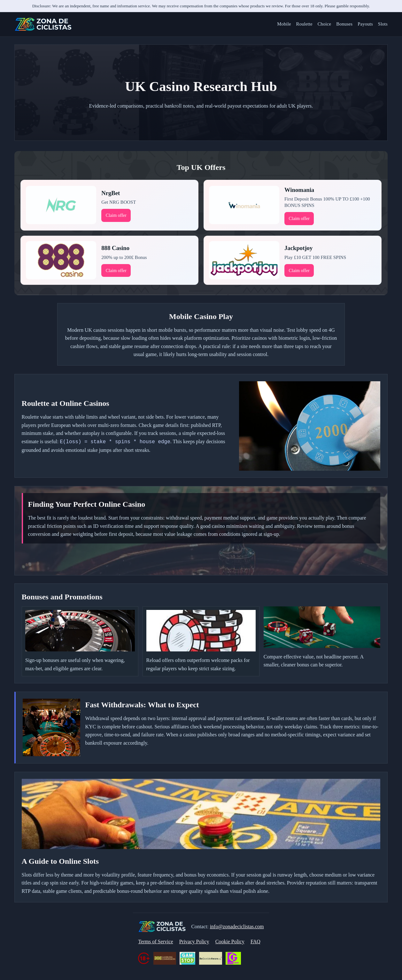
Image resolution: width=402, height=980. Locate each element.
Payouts (365, 24)
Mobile (284, 24)
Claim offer (116, 215)
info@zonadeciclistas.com (237, 927)
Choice (325, 24)
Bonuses (344, 24)
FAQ (255, 942)
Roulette (304, 24)
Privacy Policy (194, 942)
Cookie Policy (230, 942)
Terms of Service (155, 942)
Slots (383, 24)
